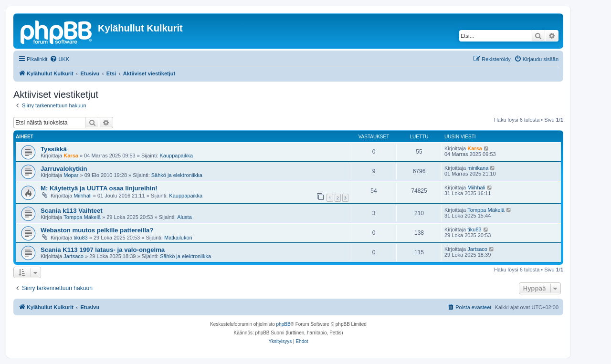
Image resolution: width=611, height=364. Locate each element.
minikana (478, 168)
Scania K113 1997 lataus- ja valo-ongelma (103, 250)
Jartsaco (74, 256)
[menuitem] (59, 59)
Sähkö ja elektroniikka (177, 175)
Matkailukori (178, 238)
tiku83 (80, 238)
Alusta (184, 217)
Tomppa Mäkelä (82, 217)
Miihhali (82, 196)
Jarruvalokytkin (64, 169)
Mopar (71, 175)
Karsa (71, 156)
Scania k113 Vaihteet (72, 211)
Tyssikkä (54, 149)
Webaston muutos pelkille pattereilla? (97, 230)
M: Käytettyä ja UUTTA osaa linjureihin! (99, 188)
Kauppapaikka (177, 156)
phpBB (284, 324)
